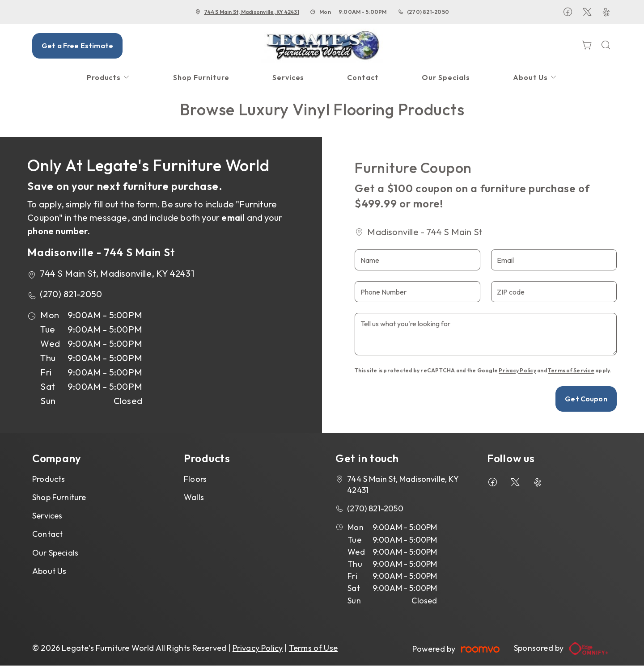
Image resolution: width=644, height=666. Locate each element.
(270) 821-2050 (428, 12)
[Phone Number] (417, 292)
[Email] (554, 260)
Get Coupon (586, 399)
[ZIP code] (554, 292)
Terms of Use (313, 648)
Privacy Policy (517, 370)
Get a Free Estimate (77, 46)
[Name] (417, 260)
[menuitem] (109, 78)
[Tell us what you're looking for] (486, 334)
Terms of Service (571, 370)
